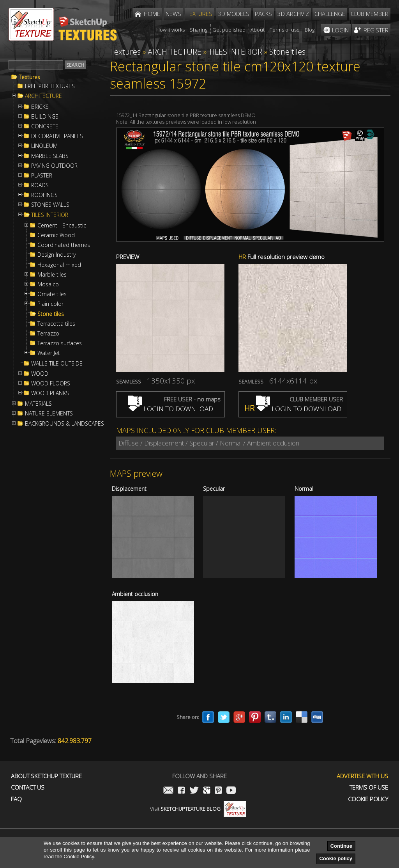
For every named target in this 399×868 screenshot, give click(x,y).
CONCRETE (45, 126)
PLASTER (42, 176)
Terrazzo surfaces (60, 343)
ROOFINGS (44, 195)
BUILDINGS (45, 117)
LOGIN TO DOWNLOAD (170, 409)
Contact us (28, 787)
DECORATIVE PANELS (57, 136)
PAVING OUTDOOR (54, 166)
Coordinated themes (64, 245)
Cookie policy (336, 858)
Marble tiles (52, 275)
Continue (341, 846)
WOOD (40, 374)
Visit (198, 809)
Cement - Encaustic (62, 225)
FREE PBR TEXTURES (50, 86)
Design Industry (56, 255)
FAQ (16, 799)
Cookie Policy (368, 799)
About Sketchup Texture (46, 776)
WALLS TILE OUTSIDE (57, 364)
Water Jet (49, 353)
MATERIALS (38, 404)
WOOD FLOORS (51, 383)
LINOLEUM (44, 146)
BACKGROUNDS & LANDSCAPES (64, 424)
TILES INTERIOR (50, 215)
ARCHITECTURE (43, 96)
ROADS (40, 185)
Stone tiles (51, 314)
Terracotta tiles (56, 324)
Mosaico (48, 284)
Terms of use (369, 787)
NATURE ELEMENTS (49, 414)
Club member (370, 14)
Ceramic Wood (56, 235)
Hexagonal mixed (59, 265)
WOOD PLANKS (50, 393)
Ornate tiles (52, 294)
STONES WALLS (50, 205)
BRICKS (40, 107)
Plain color (50, 304)
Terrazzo (48, 334)
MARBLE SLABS (50, 156)
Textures (29, 77)
